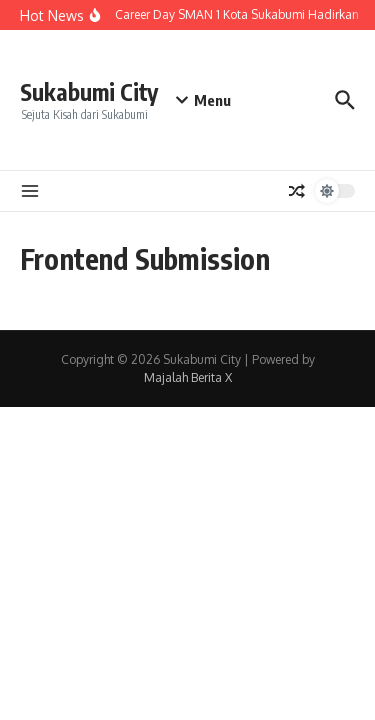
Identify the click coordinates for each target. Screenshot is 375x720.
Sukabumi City (89, 91)
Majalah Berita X (188, 377)
